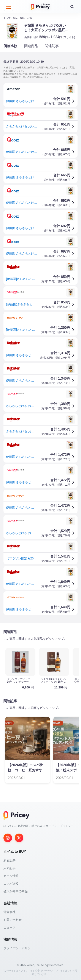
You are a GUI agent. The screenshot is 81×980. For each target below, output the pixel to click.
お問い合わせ (13, 919)
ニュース (10, 927)
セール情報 (11, 876)
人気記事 (10, 868)
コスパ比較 (11, 883)
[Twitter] (19, 838)
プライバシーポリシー (19, 948)
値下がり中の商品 (16, 891)
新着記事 (10, 860)
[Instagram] (8, 838)
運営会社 (10, 912)
